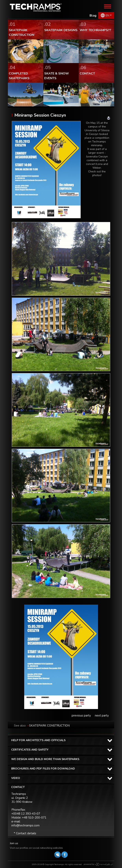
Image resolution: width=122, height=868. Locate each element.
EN (107, 15)
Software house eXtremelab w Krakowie (104, 864)
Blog (93, 16)
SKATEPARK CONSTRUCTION (49, 726)
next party (102, 716)
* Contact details (25, 833)
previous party (81, 716)
